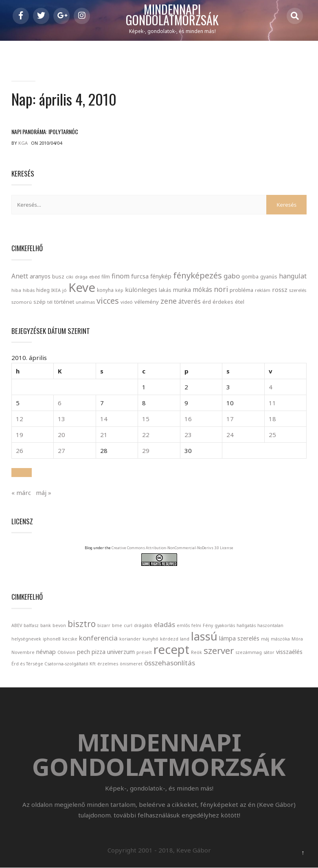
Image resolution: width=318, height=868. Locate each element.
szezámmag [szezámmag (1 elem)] (249, 652)
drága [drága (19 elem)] (81, 277)
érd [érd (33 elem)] (207, 302)
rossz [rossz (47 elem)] (280, 289)
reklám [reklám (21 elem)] (263, 290)
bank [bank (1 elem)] (46, 625)
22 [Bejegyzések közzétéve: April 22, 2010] (146, 435)
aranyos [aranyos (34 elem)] (40, 276)
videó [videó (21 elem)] (127, 302)
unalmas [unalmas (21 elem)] (85, 302)
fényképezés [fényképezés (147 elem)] (197, 275)
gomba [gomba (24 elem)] (250, 277)
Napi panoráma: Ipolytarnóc (45, 132)
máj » (44, 493)
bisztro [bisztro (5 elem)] (82, 624)
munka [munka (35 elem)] (182, 290)
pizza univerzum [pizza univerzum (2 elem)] (113, 652)
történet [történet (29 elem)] (64, 302)
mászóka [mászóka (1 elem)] (280, 639)
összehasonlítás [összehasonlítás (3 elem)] (170, 663)
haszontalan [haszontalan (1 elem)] (270, 625)
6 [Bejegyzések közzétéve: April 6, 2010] (60, 403)
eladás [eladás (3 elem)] (164, 624)
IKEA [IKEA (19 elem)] (56, 290)
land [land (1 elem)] (185, 639)
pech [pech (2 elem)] (83, 652)
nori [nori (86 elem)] (221, 289)
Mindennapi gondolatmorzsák (172, 15)
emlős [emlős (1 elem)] (183, 625)
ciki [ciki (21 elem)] (70, 277)
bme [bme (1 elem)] (117, 625)
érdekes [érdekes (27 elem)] (223, 302)
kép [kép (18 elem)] (119, 290)
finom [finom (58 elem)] (121, 276)
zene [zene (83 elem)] (169, 301)
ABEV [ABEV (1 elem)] (17, 625)
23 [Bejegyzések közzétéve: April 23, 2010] (188, 435)
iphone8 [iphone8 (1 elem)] (52, 639)
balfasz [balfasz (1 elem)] (31, 625)
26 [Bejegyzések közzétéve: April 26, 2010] (20, 451)
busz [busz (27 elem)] (58, 277)
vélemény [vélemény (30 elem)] (147, 302)
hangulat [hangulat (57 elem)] (293, 276)
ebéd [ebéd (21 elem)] (94, 277)
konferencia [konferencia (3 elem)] (98, 638)
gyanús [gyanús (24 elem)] (269, 277)
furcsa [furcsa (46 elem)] (140, 276)
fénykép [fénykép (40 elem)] (161, 276)
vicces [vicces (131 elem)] (108, 301)
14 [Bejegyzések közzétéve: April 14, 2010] (104, 419)
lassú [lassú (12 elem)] (204, 636)
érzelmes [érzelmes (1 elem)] (108, 664)
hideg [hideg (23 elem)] (43, 290)
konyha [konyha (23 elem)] (105, 290)
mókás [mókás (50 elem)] (202, 289)
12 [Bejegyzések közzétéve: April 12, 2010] (20, 419)
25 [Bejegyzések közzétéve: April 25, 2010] (272, 435)
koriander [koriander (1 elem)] (130, 639)
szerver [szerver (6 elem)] (219, 650)
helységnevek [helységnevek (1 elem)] (26, 639)
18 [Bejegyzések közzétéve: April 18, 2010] (272, 419)
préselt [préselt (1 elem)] (144, 652)
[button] (22, 473)
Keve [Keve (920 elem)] (82, 287)
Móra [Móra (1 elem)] (297, 639)
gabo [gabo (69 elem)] (232, 276)
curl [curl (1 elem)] (128, 625)
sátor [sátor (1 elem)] (269, 652)
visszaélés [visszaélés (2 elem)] (289, 652)
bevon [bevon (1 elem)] (59, 625)
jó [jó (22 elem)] (65, 290)
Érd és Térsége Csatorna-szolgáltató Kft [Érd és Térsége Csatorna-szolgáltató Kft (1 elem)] (54, 664)
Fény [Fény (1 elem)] (208, 625)
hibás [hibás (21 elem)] (29, 290)
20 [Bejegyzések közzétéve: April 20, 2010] (61, 435)
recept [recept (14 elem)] (171, 649)
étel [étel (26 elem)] (240, 302)
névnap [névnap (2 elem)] (46, 652)
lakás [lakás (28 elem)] (165, 290)
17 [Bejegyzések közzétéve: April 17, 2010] (230, 419)
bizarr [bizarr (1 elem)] (104, 625)
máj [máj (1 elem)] (265, 639)
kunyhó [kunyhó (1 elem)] (150, 639)
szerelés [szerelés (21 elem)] (298, 290)
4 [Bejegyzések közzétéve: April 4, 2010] (271, 387)
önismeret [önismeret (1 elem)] (131, 664)
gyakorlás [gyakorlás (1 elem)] (225, 625)
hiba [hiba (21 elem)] (16, 290)
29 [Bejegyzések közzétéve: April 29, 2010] (146, 451)
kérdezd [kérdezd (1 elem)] (169, 639)
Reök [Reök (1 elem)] (196, 652)
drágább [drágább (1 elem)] (143, 625)
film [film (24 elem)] (106, 277)
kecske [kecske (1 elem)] (70, 639)
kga (23, 143)
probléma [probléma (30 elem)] (241, 290)
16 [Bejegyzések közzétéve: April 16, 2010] (188, 419)
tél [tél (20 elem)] (50, 302)
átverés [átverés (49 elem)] (190, 301)
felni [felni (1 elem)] (196, 625)
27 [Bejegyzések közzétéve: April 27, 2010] (61, 451)
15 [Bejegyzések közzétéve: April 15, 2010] (146, 419)
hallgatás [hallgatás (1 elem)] (246, 625)
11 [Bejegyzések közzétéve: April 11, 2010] (272, 403)
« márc (21, 493)
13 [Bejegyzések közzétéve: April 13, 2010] (61, 419)
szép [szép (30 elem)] (39, 302)
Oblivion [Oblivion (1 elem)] (66, 652)
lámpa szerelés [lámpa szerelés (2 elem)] (239, 638)
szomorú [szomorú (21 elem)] (22, 302)
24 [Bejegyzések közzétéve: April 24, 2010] (230, 435)
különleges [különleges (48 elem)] (141, 289)
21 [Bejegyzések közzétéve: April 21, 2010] (104, 435)
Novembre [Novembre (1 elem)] (23, 652)
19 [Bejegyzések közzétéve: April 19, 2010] (20, 435)
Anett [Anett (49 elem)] (20, 276)
